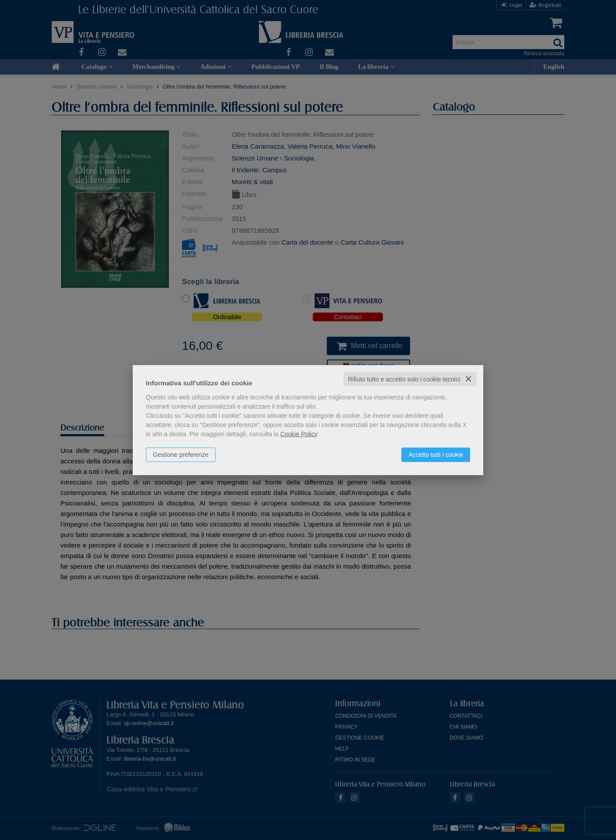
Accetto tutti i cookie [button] (436, 454)
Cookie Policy (299, 434)
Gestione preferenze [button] (181, 454)
